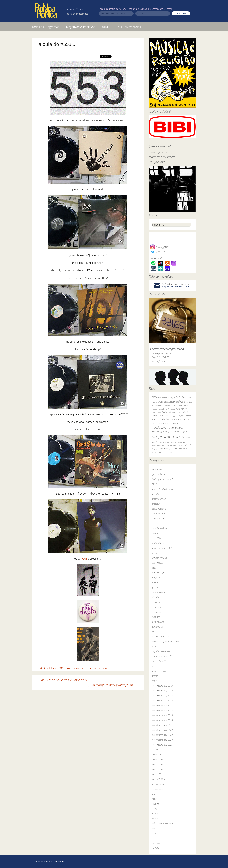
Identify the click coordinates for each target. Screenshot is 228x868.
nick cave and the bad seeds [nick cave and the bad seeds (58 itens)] (165, 423)
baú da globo (158, 514)
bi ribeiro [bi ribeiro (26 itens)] (166, 398)
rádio (84, 668)
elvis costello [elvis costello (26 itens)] (171, 409)
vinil (154, 838)
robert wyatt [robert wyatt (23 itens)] (174, 442)
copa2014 (157, 538)
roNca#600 (157, 769)
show (154, 799)
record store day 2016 (162, 700)
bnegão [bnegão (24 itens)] (173, 398)
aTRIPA (107, 27)
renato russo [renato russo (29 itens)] (164, 442)
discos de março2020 (162, 548)
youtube (155, 848)
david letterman (159, 543)
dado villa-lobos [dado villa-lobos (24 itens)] (164, 405)
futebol (155, 582)
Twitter (158, 252)
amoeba (156, 504)
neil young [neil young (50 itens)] (176, 419)
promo (155, 676)
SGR (154, 794)
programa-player (160, 671)
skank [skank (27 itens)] (174, 445)
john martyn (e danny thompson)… (114, 685)
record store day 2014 (162, 691)
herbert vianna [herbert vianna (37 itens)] (168, 412)
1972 (154, 484)
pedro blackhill (159, 661)
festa (154, 568)
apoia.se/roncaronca (78, 14)
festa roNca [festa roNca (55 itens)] (181, 409)
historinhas (157, 597)
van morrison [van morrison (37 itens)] (162, 452)
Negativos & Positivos (81, 27)
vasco (154, 828)
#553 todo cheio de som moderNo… (63, 680)
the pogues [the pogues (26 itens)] (156, 449)
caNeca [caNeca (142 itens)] (180, 401)
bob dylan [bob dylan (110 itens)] (182, 397)
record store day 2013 (162, 686)
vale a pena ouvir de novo (164, 823)
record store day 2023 (162, 735)
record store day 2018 (162, 710)
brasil (154, 523)
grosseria (156, 587)
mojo (154, 646)
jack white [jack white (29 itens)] (179, 412)
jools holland (158, 622)
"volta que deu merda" (162, 479)
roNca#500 (157, 764)
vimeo (154, 833)
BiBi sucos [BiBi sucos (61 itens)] (157, 397)
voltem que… (158, 843)
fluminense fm (158, 573)
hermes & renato (160, 592)
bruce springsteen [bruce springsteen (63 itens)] (167, 402)
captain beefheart (160, 528)
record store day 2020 (162, 720)
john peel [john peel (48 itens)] (164, 416)
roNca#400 (157, 759)
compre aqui (157, 162)
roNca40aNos (158, 779)
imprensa (156, 602)
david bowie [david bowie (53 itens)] (177, 405)
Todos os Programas (45, 27)
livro (154, 632)
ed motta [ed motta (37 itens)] (162, 409)
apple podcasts (159, 509)
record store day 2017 (162, 705)
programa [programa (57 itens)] (185, 431)
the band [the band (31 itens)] (181, 445)
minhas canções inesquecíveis (166, 641)
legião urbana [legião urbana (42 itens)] (185, 416)
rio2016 (155, 750)
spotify (155, 809)
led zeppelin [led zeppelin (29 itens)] (174, 416)
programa (74, 668)
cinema (155, 533)
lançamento (157, 627)
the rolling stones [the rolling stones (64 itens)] (169, 449)
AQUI (84, 559)
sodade (155, 804)
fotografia (156, 578)
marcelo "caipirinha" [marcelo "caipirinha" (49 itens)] (161, 419)
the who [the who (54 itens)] (182, 449)
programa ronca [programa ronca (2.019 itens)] (168, 436)
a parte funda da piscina (163, 489)
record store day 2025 (162, 745)
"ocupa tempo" (159, 469)
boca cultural (158, 519)
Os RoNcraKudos (130, 27)
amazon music (159, 499)
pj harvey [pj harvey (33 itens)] (164, 431)
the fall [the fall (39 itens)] (188, 445)
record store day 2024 (162, 740)
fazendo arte (158, 553)
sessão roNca (158, 789)
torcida (155, 814)
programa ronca (101, 668)
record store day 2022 (162, 730)
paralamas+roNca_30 (162, 656)
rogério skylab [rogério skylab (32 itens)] (166, 445)
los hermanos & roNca (162, 637)
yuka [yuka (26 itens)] (171, 452)
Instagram (160, 247)
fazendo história (159, 558)
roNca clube (157, 755)
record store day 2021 (162, 725)
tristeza (155, 818)
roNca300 (156, 774)
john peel (156, 617)
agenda (155, 494)
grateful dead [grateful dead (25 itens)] (157, 412)
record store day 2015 (162, 696)
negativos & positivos (162, 651)
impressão (157, 607)
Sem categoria (158, 784)
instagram (157, 612)
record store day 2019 (162, 715)
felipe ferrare (157, 563)
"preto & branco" (160, 474)
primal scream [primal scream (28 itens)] (174, 431)
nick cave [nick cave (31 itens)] (186, 419)
